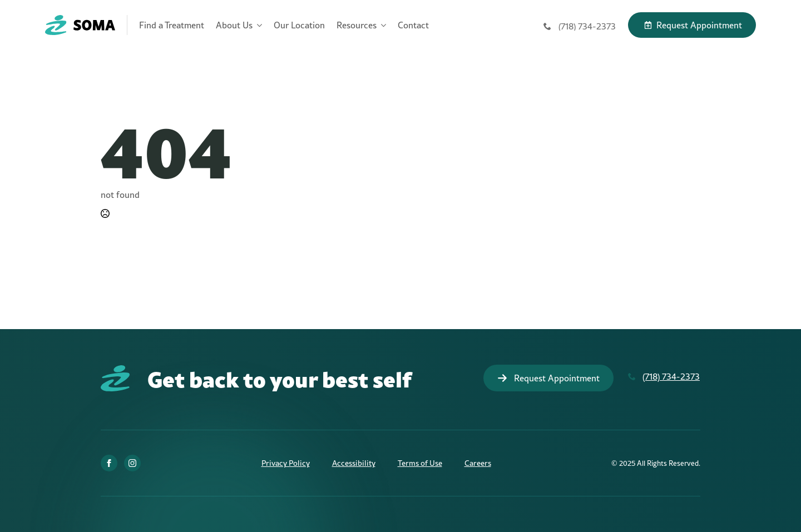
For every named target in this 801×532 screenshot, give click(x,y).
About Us (234, 25)
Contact (413, 25)
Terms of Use (420, 463)
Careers (478, 463)
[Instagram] (132, 463)
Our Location (299, 25)
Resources (357, 25)
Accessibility (354, 463)
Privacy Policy (286, 463)
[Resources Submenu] (381, 25)
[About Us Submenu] (257, 25)
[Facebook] (109, 463)
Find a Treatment (172, 25)
